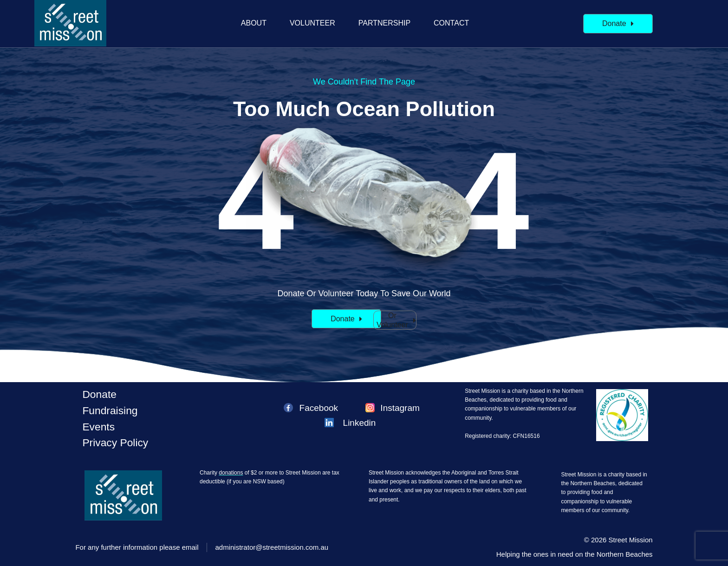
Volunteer (312, 23)
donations (231, 473)
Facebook (319, 408)
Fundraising (110, 410)
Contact (451, 23)
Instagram (400, 408)
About (254, 23)
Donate (99, 394)
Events (98, 427)
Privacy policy (115, 442)
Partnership (384, 23)
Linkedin (360, 423)
